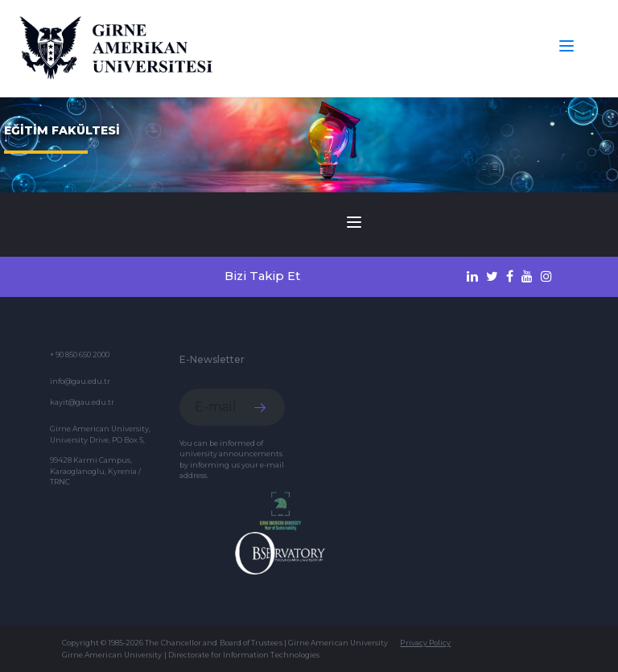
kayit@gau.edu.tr (82, 402)
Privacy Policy (425, 643)
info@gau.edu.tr (80, 381)
